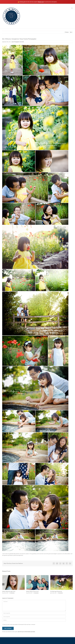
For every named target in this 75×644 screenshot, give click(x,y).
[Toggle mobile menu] (72, 8)
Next (71, 32)
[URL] (34, 620)
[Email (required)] (34, 617)
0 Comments (12, 593)
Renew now (41, 2)
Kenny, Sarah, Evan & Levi (32, 591)
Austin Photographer (15, 42)
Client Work (22, 42)
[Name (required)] (34, 613)
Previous (67, 32)
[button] (3, 584)
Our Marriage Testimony (56, 591)
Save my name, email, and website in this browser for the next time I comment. (19, 624)
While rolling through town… (9, 591)
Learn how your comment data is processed (26, 632)
